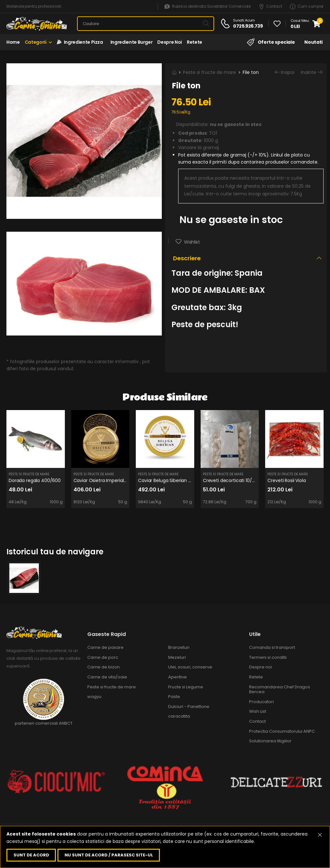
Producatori (261, 702)
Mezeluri (177, 657)
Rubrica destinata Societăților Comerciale (207, 7)
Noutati (313, 42)
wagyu (94, 697)
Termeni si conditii (268, 657)
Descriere (187, 258)
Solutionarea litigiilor (270, 741)
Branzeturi (179, 647)
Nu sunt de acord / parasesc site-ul (109, 855)
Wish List (258, 711)
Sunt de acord (31, 855)
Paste (174, 697)
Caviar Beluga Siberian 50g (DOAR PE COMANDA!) (192, 480)
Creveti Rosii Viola (287, 480)
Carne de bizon (104, 667)
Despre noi (170, 42)
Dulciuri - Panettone (189, 707)
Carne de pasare (105, 647)
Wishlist (191, 242)
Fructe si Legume (186, 687)
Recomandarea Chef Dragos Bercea (280, 689)
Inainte (308, 72)
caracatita (179, 716)
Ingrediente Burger (130, 42)
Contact (270, 7)
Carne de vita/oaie (107, 677)
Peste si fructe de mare (209, 72)
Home (13, 42)
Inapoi (288, 72)
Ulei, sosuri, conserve (190, 667)
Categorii (36, 42)
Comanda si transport (272, 647)
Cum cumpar (307, 7)
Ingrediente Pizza (80, 42)
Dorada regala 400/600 (35, 480)
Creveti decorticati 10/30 (230, 480)
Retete (195, 42)
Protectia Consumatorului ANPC (282, 731)
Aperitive (178, 677)
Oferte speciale (271, 42)
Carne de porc (103, 657)
